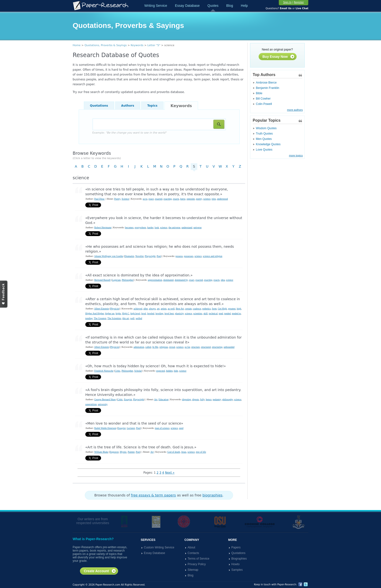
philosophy (228, 399)
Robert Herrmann (103, 227)
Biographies (239, 559)
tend (221, 313)
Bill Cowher (263, 99)
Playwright (150, 256)
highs (118, 313)
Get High (222, 309)
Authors (128, 106)
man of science (162, 428)
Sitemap (193, 570)
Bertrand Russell (102, 280)
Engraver (114, 452)
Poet (159, 256)
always (152, 309)
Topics (152, 106)
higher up (110, 313)
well (132, 318)
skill (205, 313)
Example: (129, 133)
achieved (138, 309)
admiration (139, 347)
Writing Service (156, 6)
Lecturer (131, 428)
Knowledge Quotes (268, 144)
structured (206, 347)
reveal (172, 347)
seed (181, 428)
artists (164, 309)
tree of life (201, 452)
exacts (176, 199)
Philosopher (128, 280)
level (143, 313)
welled (139, 318)
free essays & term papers (153, 495)
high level (135, 313)
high (239, 309)
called (148, 347)
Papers (236, 547)
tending (89, 318)
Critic (117, 371)
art (158, 309)
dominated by (181, 280)
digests (196, 399)
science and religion (213, 256)
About (191, 547)
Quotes (213, 6)
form (214, 309)
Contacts (193, 553)
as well (171, 309)
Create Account (100, 571)
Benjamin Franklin (268, 88)
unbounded (229, 347)
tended (228, 313)
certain (188, 309)
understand (187, 227)
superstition (91, 404)
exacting (168, 199)
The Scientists (114, 318)
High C (126, 313)
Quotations (99, 106)
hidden (169, 371)
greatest (232, 309)
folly (202, 399)
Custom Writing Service (159, 547)
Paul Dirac (100, 199)
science (207, 199)
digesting (186, 399)
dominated (168, 280)
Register (299, 2)
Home (77, 45)
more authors (295, 110)
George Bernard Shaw (105, 399)
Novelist (139, 256)
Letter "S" (154, 45)
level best (169, 313)
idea (223, 280)
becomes (129, 227)
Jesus (184, 452)
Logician (116, 280)
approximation (155, 280)
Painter (131, 452)
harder (150, 227)
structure (195, 347)
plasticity (179, 313)
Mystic (123, 452)
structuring (217, 347)
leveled (151, 313)
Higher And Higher (95, 313)
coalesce (197, 309)
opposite (191, 199)
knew (183, 199)
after (146, 309)
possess (179, 256)
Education (164, 399)
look (157, 227)
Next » (170, 473)
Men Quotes (264, 139)
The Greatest (100, 318)
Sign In (287, 2)
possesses (189, 256)
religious (164, 347)
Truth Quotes (264, 134)
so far (187, 347)
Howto (235, 564)
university (103, 404)
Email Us (286, 8)
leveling (159, 313)
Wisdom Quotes (266, 128)
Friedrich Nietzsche (104, 371)
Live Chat (302, 8)
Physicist (115, 309)
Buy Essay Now (279, 57)
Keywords (137, 45)
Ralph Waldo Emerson (105, 428)
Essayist (128, 399)
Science (125, 199)
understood (222, 199)
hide (176, 371)
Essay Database (187, 6)
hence (209, 399)
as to (145, 199)
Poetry (117, 199)
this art (126, 318)
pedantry (217, 399)
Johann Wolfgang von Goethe (109, 256)
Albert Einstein (101, 309)
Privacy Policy (197, 564)
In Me (155, 347)
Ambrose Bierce (266, 83)
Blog (230, 6)
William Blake (101, 452)
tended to (236, 313)
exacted (159, 199)
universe (198, 227)
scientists (198, 313)
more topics (296, 155)
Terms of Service (198, 559)
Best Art (180, 309)
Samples (237, 570)
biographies (212, 495)
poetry (199, 199)
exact (151, 199)
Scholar (138, 371)
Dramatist (129, 256)
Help (244, 6)
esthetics (207, 309)
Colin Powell (264, 104)
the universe (174, 227)
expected (161, 371)
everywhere (140, 227)
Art (156, 399)
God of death (173, 452)
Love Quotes (264, 150)
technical (213, 313)
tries (214, 199)
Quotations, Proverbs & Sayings (106, 45)
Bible (259, 93)
